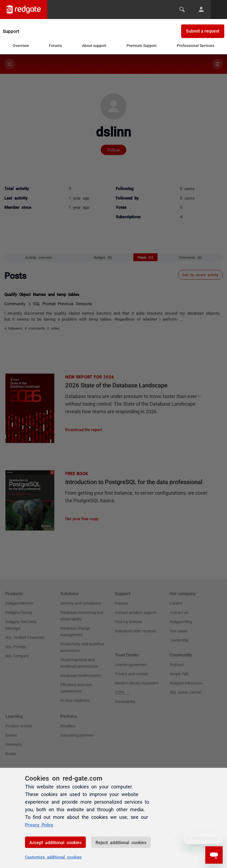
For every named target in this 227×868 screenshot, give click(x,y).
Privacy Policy (41, 824)
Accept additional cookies (55, 842)
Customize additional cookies (53, 857)
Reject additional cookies (121, 842)
